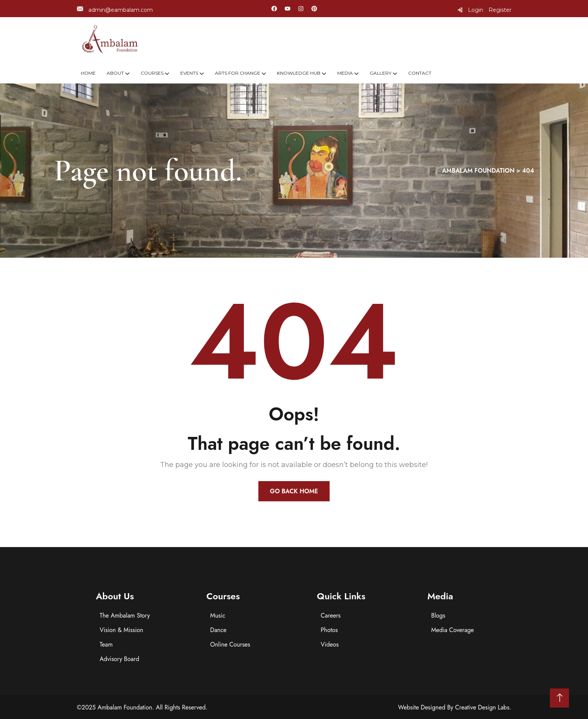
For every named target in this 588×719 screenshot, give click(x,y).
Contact (420, 73)
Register (500, 10)
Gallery (381, 73)
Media (345, 73)
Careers (331, 615)
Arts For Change (238, 73)
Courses (152, 73)
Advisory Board (120, 659)
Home (88, 73)
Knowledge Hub (299, 73)
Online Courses (230, 644)
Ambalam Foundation (125, 707)
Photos (329, 630)
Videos (330, 644)
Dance (219, 630)
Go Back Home (294, 491)
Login (470, 10)
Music (218, 615)
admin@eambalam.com (115, 10)
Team (106, 644)
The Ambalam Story (125, 615)
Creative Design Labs (482, 707)
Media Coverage (453, 630)
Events (189, 73)
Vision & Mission (122, 630)
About (115, 73)
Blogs (438, 615)
